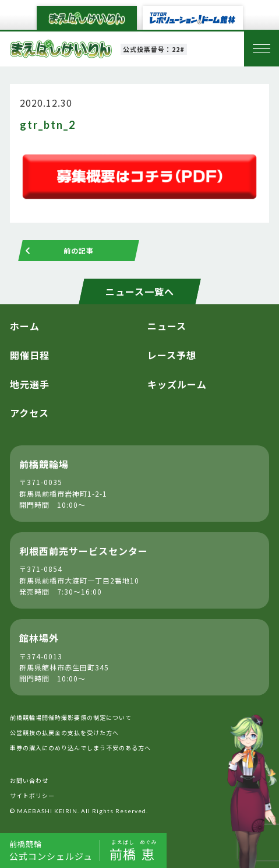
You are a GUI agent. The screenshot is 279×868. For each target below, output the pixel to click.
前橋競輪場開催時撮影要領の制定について (71, 717)
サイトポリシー (32, 795)
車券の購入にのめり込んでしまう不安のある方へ (80, 748)
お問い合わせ (29, 780)
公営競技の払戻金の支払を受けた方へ (64, 732)
